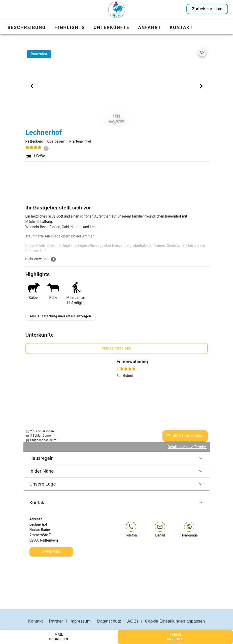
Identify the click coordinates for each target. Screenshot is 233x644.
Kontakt (117, 491)
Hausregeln (117, 446)
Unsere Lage (117, 472)
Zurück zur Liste (207, 9)
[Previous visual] (32, 86)
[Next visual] (201, 86)
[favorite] (202, 52)
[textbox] (117, 235)
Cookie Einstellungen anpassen (175, 609)
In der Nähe (117, 459)
